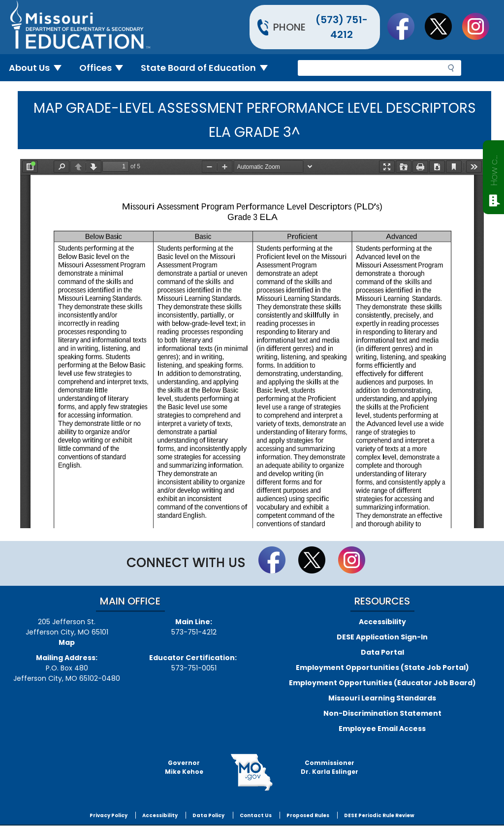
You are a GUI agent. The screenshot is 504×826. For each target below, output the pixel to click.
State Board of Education (208, 68)
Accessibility (382, 622)
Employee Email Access (382, 729)
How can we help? (494, 168)
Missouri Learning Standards (382, 698)
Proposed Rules (308, 815)
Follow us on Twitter (443, 26)
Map (67, 642)
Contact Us (256, 815)
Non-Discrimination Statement (382, 713)
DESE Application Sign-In (382, 637)
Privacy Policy (109, 815)
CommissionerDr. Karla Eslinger (330, 767)
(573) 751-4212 (342, 27)
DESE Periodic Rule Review (379, 815)
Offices (105, 68)
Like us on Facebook (406, 26)
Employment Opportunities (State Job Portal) (382, 667)
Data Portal (382, 652)
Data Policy (208, 815)
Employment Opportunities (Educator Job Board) (382, 683)
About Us (39, 68)
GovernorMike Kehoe (184, 767)
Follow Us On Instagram (480, 26)
